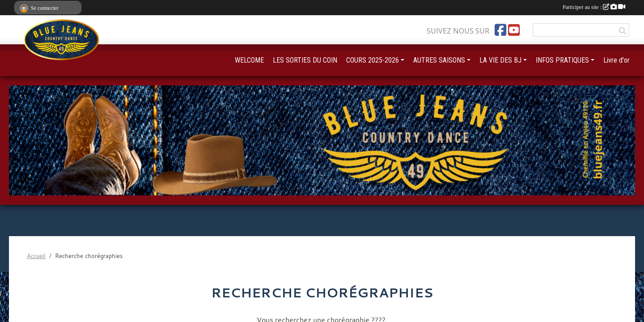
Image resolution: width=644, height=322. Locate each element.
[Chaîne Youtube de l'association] (514, 30)
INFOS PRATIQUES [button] (562, 60)
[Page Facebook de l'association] (500, 30)
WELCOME (249, 60)
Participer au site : (594, 7)
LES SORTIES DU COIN (305, 60)
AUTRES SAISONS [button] (439, 60)
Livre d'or (616, 60)
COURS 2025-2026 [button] (373, 60)
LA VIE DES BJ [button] (500, 60)
